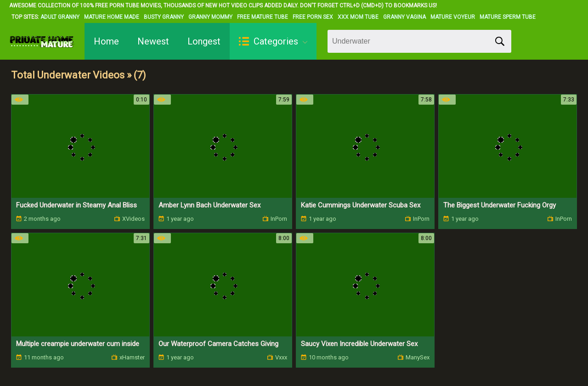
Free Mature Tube (263, 17)
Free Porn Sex (313, 17)
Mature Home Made (112, 17)
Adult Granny (60, 17)
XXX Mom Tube (358, 17)
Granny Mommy (210, 17)
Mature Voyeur (453, 17)
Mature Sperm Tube (508, 17)
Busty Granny (164, 17)
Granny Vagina (404, 17)
